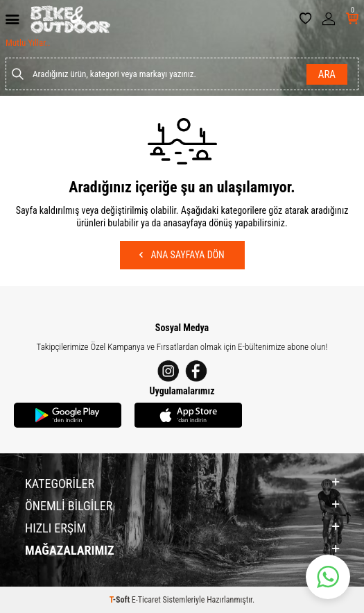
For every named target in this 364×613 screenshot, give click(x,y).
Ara (327, 74)
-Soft (121, 600)
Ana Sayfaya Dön (182, 255)
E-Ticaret (146, 600)
